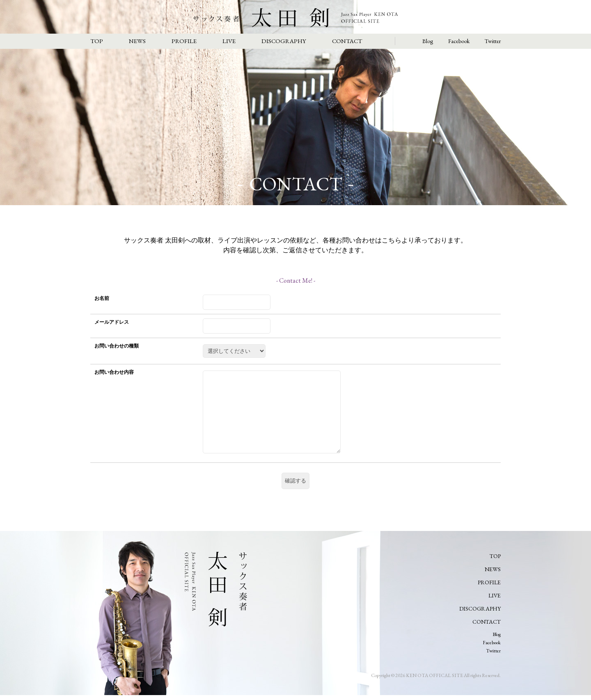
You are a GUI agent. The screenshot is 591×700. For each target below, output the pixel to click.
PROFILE (184, 41)
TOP (97, 41)
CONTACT (347, 41)
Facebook (459, 41)
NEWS (137, 41)
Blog (428, 41)
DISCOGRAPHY (284, 41)
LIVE (229, 41)
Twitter (493, 41)
